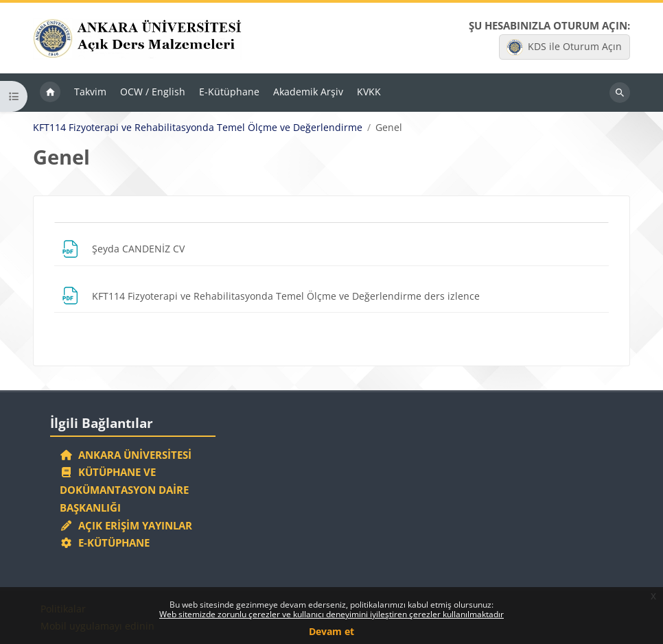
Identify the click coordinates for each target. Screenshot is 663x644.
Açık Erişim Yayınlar (127, 525)
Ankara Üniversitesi (126, 455)
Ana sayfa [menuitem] (50, 93)
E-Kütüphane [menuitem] (229, 92)
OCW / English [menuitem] (153, 92)
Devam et (331, 631)
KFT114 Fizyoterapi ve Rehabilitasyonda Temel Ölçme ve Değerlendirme (198, 128)
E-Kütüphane (105, 542)
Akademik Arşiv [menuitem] (308, 92)
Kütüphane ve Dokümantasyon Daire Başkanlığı (124, 490)
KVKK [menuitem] (369, 92)
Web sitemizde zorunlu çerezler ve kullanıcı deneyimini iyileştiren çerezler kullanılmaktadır (331, 614)
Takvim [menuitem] (90, 92)
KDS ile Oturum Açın (564, 47)
